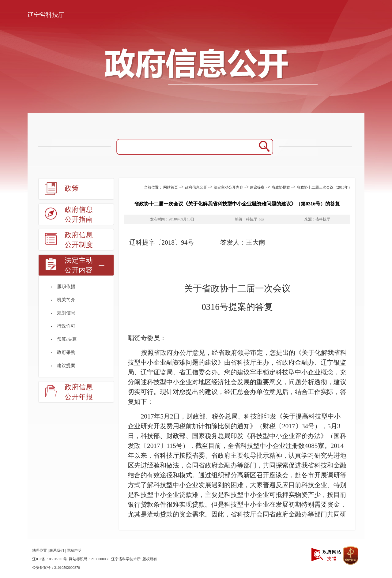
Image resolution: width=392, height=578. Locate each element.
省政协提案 (281, 187)
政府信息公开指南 (79, 214)
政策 (72, 188)
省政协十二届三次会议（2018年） (324, 187)
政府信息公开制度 (79, 240)
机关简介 (66, 300)
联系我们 (57, 550)
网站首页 (171, 187)
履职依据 (66, 287)
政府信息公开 (196, 187)
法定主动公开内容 (79, 265)
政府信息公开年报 (79, 392)
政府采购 (66, 352)
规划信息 (66, 313)
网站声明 (74, 550)
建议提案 (66, 366)
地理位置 (40, 550)
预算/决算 (67, 339)
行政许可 (66, 326)
